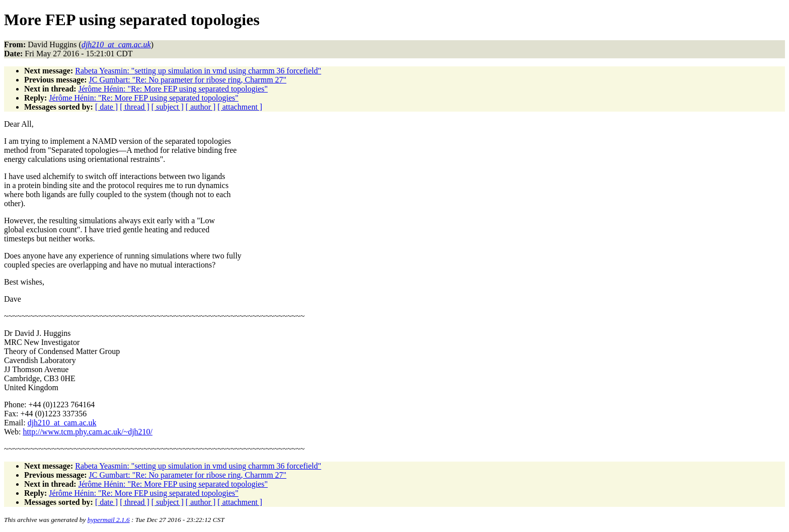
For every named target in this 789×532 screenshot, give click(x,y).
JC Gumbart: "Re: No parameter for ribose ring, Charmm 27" (188, 80)
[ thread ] (135, 107)
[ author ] (201, 107)
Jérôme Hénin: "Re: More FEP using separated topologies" (173, 89)
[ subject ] (168, 107)
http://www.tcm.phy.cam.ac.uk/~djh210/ (88, 432)
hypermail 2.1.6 (109, 520)
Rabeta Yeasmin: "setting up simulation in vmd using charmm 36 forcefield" (198, 71)
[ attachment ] (240, 107)
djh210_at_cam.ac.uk (62, 423)
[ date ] (106, 107)
